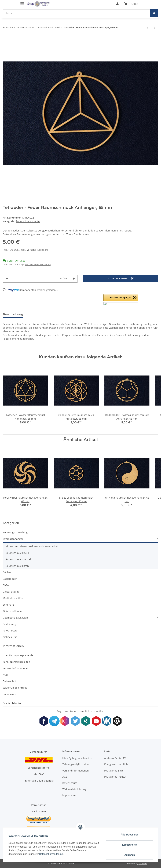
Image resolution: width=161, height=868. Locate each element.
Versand (32, 250)
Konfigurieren (129, 845)
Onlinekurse (10, 637)
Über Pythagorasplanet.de (18, 655)
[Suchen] (77, 13)
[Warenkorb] (131, 4)
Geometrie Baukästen (15, 618)
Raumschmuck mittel (28, 221)
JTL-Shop (143, 864)
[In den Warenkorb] (121, 278)
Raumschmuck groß (17, 566)
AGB (5, 675)
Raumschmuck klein (17, 553)
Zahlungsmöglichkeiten (16, 662)
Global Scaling (11, 592)
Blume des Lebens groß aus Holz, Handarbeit (32, 546)
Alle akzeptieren (129, 835)
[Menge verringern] (7, 279)
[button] (117, 4)
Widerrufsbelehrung (15, 688)
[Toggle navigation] (22, 2)
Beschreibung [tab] (13, 314)
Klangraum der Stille (116, 764)
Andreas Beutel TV (115, 758)
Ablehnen (129, 855)
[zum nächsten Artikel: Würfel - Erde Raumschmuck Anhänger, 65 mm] (155, 28)
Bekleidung (9, 624)
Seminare (8, 605)
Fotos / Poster (11, 631)
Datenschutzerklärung (51, 854)
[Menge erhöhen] (74, 279)
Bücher (7, 572)
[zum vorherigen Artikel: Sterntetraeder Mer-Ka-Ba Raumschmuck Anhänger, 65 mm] (147, 28)
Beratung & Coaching (15, 532)
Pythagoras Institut (115, 777)
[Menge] (34, 279)
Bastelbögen (10, 579)
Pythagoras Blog (114, 771)
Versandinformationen (16, 668)
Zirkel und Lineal (13, 611)
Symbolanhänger (13, 539)
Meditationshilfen (13, 598)
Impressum (9, 694)
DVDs (6, 585)
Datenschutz (10, 681)
